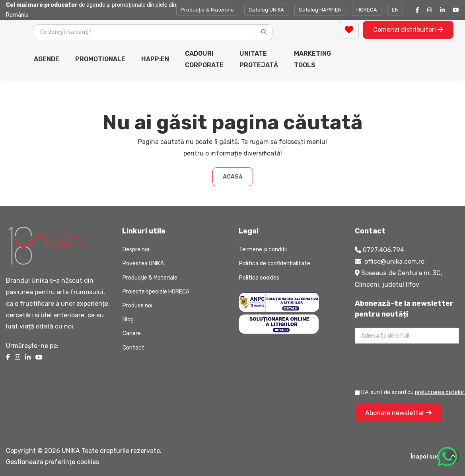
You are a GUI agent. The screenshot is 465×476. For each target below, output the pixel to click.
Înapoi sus (435, 457)
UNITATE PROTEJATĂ (259, 59)
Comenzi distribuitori (408, 30)
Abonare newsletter (398, 413)
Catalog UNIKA (266, 10)
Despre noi (136, 250)
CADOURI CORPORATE (204, 59)
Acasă (233, 177)
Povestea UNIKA (143, 263)
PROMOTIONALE (100, 59)
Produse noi (137, 306)
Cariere (132, 333)
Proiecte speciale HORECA (156, 292)
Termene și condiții (263, 250)
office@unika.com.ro (394, 261)
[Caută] (264, 32)
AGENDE (47, 59)
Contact (133, 348)
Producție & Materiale (207, 10)
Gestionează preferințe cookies (53, 462)
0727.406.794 (383, 250)
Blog (128, 320)
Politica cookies (259, 278)
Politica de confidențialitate (275, 263)
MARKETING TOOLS (312, 59)
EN (395, 10)
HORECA (367, 10)
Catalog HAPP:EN (320, 10)
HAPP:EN (155, 59)
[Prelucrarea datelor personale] (357, 393)
